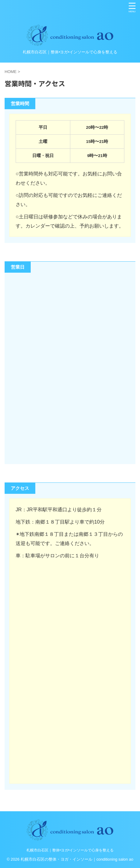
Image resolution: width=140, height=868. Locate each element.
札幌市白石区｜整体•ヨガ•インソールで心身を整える (70, 850)
